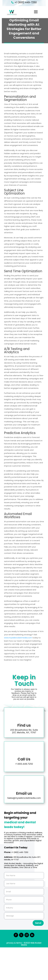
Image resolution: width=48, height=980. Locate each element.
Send (38, 923)
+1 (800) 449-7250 (26, 2)
